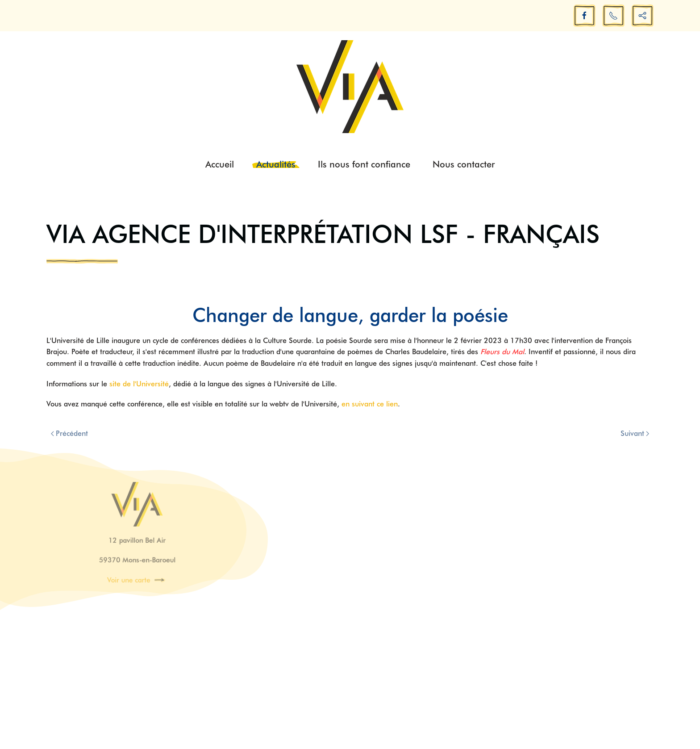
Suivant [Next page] (635, 433)
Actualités (276, 164)
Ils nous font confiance (364, 164)
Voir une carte (129, 579)
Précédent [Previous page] (69, 433)
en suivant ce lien (370, 404)
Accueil (220, 164)
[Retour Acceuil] (350, 87)
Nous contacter (464, 164)
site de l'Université (139, 384)
